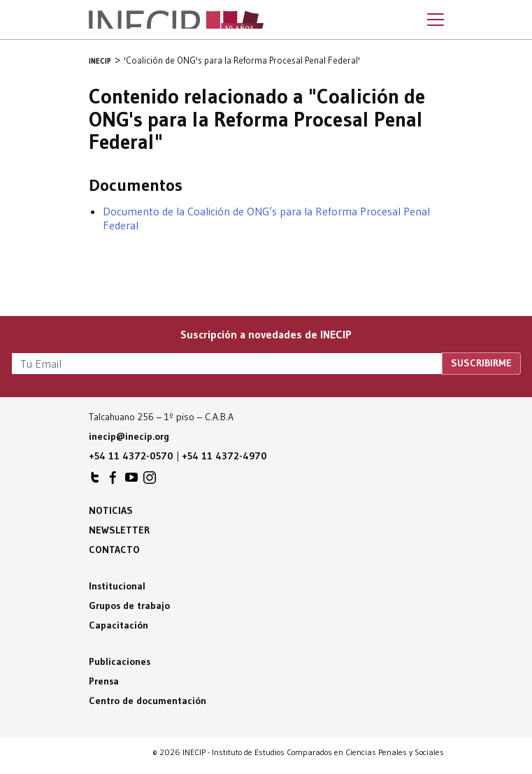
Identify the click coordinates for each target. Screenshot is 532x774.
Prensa (104, 681)
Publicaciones (120, 661)
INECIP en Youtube (131, 481)
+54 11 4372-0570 (131, 456)
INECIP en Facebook (113, 481)
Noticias (111, 510)
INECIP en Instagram (150, 481)
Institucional (117, 586)
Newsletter (119, 530)
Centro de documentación (148, 701)
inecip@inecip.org (129, 436)
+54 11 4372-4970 (224, 456)
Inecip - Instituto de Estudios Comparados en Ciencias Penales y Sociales (176, 20)
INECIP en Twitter (95, 481)
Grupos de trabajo (129, 605)
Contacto (114, 550)
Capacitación (118, 625)
